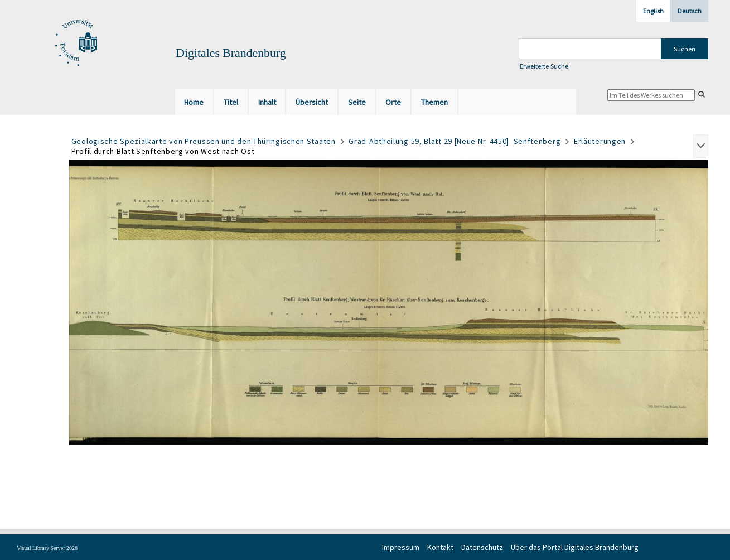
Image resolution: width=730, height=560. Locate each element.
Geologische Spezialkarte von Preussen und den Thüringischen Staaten (204, 141)
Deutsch (690, 11)
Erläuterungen (600, 141)
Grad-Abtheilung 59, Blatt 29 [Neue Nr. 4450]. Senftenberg (455, 141)
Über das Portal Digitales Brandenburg (575, 547)
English (653, 11)
